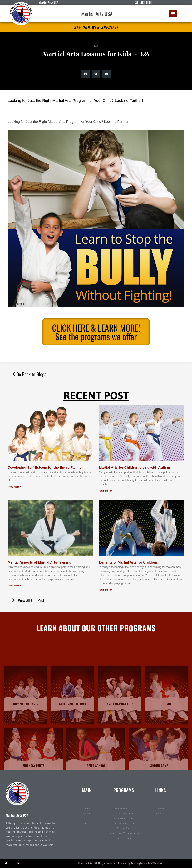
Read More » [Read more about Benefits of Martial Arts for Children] (106, 590)
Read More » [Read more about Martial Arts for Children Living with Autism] (106, 491)
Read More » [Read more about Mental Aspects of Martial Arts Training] (15, 586)
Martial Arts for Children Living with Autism (135, 468)
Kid (96, 46)
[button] (173, 14)
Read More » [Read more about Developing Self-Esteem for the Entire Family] (15, 487)
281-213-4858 (144, 2)
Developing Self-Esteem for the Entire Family (45, 468)
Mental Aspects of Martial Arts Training (40, 562)
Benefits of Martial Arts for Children (128, 562)
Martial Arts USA (97, 13)
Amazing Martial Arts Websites (146, 863)
